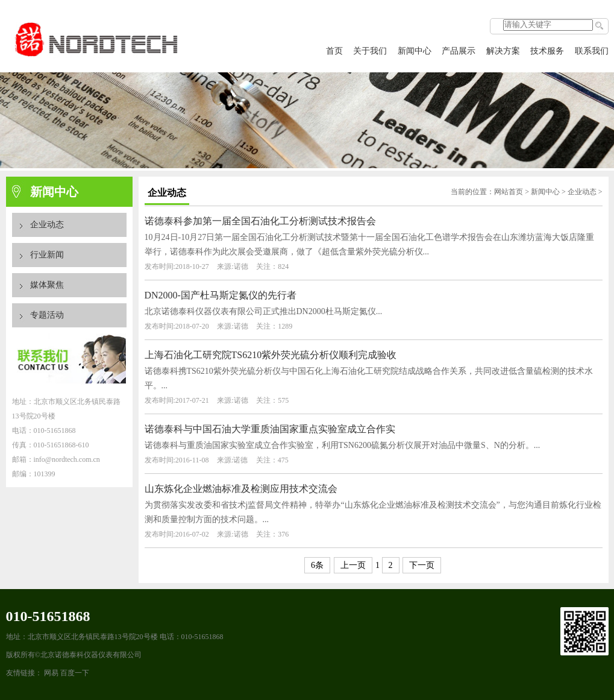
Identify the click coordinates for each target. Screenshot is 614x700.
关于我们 (370, 51)
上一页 (353, 565)
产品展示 (459, 51)
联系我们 (592, 51)
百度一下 (75, 673)
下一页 (422, 565)
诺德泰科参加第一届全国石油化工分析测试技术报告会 (260, 221)
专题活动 (47, 315)
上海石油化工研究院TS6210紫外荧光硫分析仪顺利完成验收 (271, 355)
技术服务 (547, 51)
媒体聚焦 (47, 285)
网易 (51, 673)
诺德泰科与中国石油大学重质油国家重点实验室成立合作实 (270, 429)
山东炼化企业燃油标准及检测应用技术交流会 (241, 489)
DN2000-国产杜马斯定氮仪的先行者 (221, 295)
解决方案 (503, 51)
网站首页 (509, 192)
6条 (317, 565)
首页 (334, 51)
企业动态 (47, 225)
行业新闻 (47, 255)
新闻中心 (415, 51)
